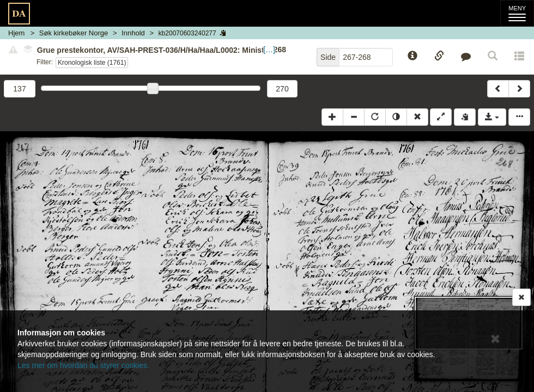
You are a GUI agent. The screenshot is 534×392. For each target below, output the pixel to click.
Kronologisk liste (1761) (92, 63)
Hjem (16, 33)
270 (282, 89)
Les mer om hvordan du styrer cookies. (83, 365)
